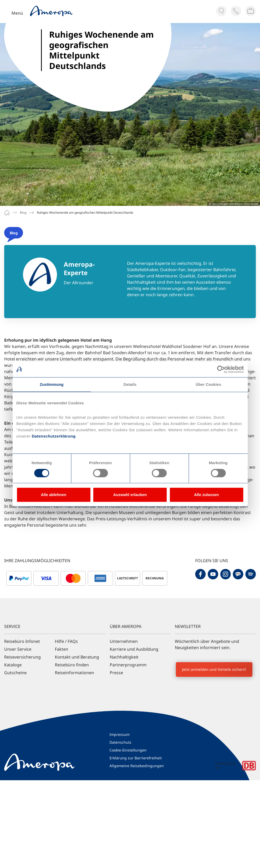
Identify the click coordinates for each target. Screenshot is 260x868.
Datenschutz (120, 742)
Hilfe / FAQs (66, 641)
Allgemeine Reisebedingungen (137, 766)
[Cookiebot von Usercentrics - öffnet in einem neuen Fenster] (221, 369)
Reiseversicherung (22, 657)
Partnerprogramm (128, 665)
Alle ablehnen (54, 495)
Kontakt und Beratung (77, 657)
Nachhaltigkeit (124, 657)
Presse (116, 673)
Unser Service (18, 649)
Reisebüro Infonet (22, 641)
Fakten (62, 649)
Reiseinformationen (74, 673)
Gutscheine (15, 673)
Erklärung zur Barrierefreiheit (136, 758)
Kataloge (13, 665)
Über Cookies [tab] (209, 384)
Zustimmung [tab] (52, 384)
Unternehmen (124, 641)
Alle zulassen (206, 495)
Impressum (120, 734)
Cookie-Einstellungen (128, 750)
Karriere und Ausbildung (134, 649)
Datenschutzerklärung (53, 436)
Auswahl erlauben (130, 495)
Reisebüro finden (72, 665)
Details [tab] (130, 384)
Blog (23, 213)
